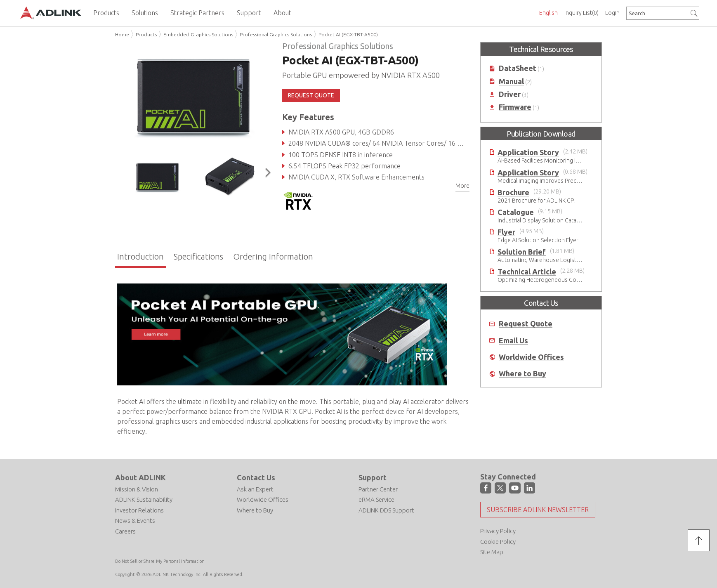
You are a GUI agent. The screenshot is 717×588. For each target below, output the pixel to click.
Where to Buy (522, 374)
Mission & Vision (137, 489)
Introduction (140, 256)
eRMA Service (376, 499)
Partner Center (378, 489)
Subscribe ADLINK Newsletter (538, 510)
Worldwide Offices (531, 357)
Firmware (515, 107)
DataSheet (518, 68)
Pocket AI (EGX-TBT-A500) (348, 34)
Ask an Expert (255, 489)
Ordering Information (273, 256)
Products (146, 34)
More (462, 186)
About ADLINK (140, 477)
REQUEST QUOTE (311, 95)
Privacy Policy (498, 531)
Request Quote (526, 324)
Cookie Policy (498, 542)
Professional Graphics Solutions (276, 34)
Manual (511, 81)
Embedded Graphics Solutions (198, 34)
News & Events (135, 521)
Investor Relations (139, 510)
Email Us (513, 341)
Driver (510, 94)
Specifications (198, 256)
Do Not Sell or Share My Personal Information (160, 561)
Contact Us (256, 477)
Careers (125, 531)
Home (122, 34)
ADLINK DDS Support (386, 510)
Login (612, 13)
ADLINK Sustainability (144, 499)
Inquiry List (581, 13)
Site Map (492, 552)
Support (373, 477)
